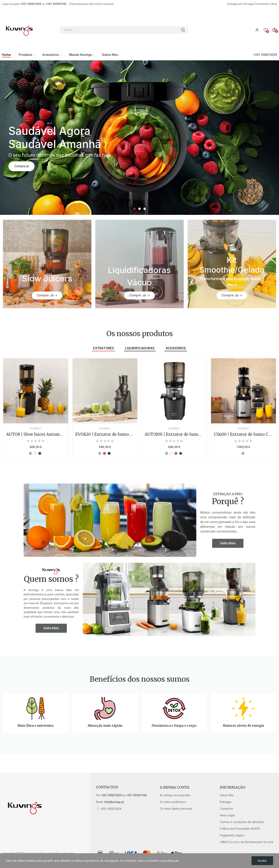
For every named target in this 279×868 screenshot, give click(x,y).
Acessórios (176, 348)
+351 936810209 (31, 4)
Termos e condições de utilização (242, 822)
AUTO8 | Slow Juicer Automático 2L (36, 434)
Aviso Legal (227, 815)
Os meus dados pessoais (176, 809)
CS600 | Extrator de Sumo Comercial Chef (244, 434)
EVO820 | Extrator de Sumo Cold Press (105, 434)
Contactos (107, 787)
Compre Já (45, 295)
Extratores (104, 348)
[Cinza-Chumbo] (109, 453)
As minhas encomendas (175, 795)
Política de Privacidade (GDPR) (240, 829)
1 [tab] (134, 209)
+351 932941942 (56, 4)
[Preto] (40, 453)
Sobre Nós (227, 795)
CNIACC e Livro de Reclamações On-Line (247, 842)
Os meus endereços (173, 802)
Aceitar (262, 861)
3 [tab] (145, 209)
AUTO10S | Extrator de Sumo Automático (174, 434)
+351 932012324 (111, 809)
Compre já (22, 166)
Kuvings (36, 428)
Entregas (226, 802)
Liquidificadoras (140, 348)
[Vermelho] (104, 453)
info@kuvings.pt (114, 802)
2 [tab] (139, 209)
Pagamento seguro (232, 835)
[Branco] (35, 453)
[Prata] (30, 453)
